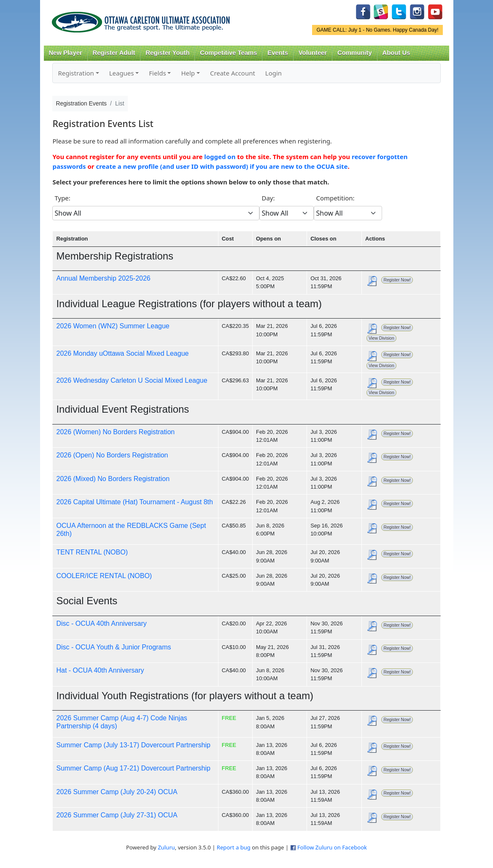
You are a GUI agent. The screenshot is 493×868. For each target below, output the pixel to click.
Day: (268, 198)
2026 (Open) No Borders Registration (112, 455)
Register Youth (167, 53)
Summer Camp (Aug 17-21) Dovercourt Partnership (133, 768)
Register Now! (397, 280)
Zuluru (166, 847)
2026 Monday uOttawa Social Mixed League (122, 353)
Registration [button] (76, 73)
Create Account (233, 73)
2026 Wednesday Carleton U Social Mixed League (132, 380)
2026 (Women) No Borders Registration (115, 432)
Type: (62, 198)
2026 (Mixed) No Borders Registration (113, 479)
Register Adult (114, 53)
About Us (396, 53)
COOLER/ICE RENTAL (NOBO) (104, 576)
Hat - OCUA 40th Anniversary (100, 670)
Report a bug (234, 847)
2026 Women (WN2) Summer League (113, 326)
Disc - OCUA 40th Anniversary (101, 623)
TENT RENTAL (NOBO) (92, 552)
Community (355, 53)
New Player (65, 53)
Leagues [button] (122, 73)
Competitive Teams (228, 53)
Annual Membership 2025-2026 (103, 278)
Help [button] (188, 73)
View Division (381, 338)
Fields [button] (157, 73)
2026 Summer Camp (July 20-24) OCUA (117, 792)
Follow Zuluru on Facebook (332, 847)
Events (278, 53)
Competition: (335, 198)
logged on (220, 157)
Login (273, 73)
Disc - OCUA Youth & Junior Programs (113, 647)
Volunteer (313, 53)
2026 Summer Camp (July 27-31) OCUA (117, 815)
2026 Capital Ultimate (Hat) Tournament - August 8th (134, 502)
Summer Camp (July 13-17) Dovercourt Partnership (133, 745)
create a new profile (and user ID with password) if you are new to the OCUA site (222, 166)
